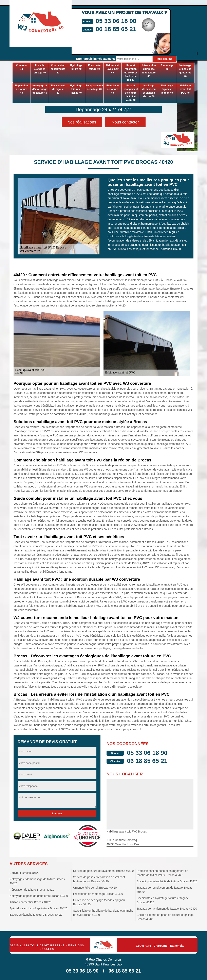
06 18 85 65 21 (116, 29)
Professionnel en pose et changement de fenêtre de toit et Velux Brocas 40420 (162, 873)
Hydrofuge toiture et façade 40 (76, 89)
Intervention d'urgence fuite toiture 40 (149, 71)
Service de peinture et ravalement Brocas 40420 (103, 871)
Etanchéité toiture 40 (94, 67)
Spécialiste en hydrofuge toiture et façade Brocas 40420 (163, 900)
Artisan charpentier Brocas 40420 (31, 902)
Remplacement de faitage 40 (94, 87)
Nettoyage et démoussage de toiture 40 (40, 89)
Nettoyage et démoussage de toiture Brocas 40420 (37, 881)
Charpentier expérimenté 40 (58, 69)
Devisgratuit (148, 24)
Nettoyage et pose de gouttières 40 (185, 71)
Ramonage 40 (167, 67)
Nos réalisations (82, 122)
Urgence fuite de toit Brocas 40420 (95, 888)
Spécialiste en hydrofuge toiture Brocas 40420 (38, 908)
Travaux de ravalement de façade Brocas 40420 (167, 909)
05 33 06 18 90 (116, 21)
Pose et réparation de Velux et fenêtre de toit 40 (131, 73)
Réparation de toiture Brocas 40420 (32, 890)
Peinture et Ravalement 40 (112, 69)
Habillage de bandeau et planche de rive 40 (149, 91)
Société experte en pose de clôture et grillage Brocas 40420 (165, 917)
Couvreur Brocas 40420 (24, 873)
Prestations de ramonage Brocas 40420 (98, 894)
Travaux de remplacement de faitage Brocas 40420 (164, 890)
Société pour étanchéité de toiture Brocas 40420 (167, 881)
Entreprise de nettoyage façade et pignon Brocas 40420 (99, 902)
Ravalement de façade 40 (58, 89)
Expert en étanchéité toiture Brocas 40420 (36, 915)
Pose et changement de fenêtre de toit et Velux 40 (131, 93)
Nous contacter (125, 122)
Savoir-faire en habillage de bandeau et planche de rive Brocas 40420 (103, 913)
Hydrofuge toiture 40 (76, 67)
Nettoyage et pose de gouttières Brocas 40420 (39, 896)
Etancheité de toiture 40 (112, 89)
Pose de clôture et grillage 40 (40, 69)
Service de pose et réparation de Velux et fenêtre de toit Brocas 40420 (99, 879)
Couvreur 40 (22, 67)
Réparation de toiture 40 (22, 89)
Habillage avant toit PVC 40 (185, 89)
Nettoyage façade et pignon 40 (167, 89)
